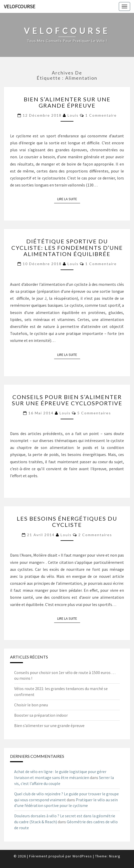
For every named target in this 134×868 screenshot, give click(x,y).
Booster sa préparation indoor (41, 715)
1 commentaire (101, 115)
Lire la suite (69, 199)
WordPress (82, 856)
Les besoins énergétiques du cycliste (67, 522)
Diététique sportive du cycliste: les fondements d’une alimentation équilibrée (67, 247)
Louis (73, 115)
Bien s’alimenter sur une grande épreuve (67, 102)
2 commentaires (95, 535)
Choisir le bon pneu (31, 705)
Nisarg (115, 856)
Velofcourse (20, 6)
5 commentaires (94, 413)
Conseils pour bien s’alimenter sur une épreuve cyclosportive (67, 400)
